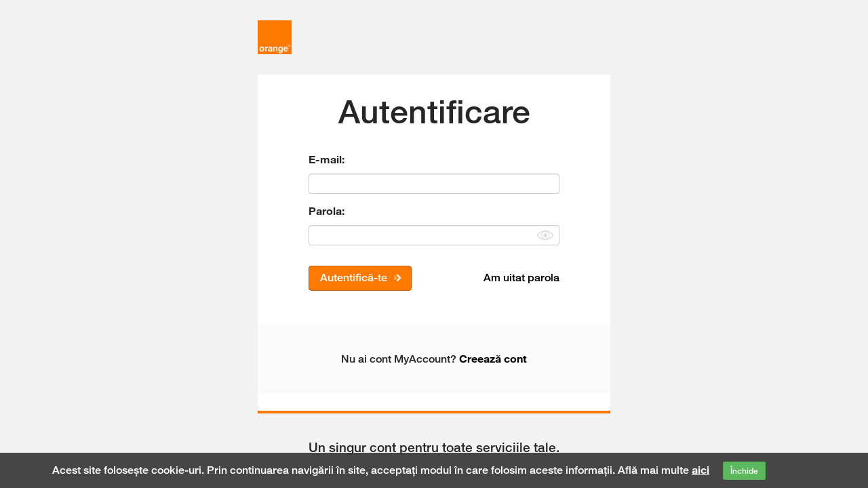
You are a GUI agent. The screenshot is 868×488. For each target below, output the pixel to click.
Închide (744, 471)
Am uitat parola (521, 278)
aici (701, 470)
